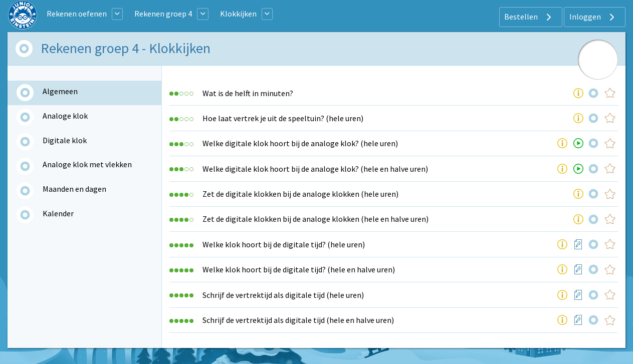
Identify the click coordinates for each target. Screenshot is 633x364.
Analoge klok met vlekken (87, 164)
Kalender (58, 213)
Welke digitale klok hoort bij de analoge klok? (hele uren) (300, 143)
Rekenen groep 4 (163, 14)
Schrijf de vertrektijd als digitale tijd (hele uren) (283, 295)
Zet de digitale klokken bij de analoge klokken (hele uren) (300, 194)
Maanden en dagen (74, 189)
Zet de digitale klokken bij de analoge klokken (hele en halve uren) (315, 219)
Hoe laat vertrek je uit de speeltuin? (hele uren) (283, 118)
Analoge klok (65, 116)
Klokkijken (238, 14)
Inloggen (593, 17)
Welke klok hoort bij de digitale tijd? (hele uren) (284, 244)
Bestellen (529, 17)
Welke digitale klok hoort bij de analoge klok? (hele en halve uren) (315, 169)
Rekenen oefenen (77, 14)
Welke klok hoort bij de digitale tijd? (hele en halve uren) (299, 269)
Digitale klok (65, 140)
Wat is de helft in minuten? (248, 93)
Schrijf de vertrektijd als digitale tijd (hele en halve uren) (298, 320)
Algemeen (60, 91)
